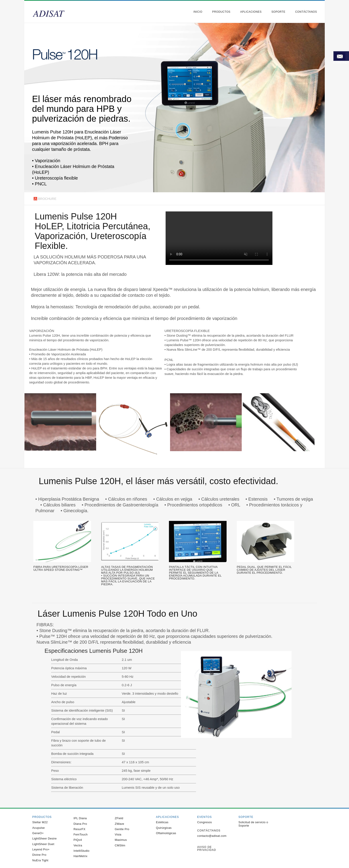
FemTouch (80, 834)
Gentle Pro (122, 829)
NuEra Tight (40, 860)
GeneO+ (38, 833)
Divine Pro (39, 855)
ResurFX (79, 829)
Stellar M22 (40, 822)
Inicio (198, 12)
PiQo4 (78, 840)
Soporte (278, 12)
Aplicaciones (251, 12)
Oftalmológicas (166, 833)
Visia (118, 834)
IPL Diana (80, 818)
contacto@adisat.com (212, 836)
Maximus (121, 840)
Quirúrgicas (164, 828)
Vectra (78, 845)
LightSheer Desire (45, 838)
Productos (221, 12)
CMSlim (120, 845)
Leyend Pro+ (41, 849)
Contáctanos (306, 12)
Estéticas (162, 822)
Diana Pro (80, 824)
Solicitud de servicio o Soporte (253, 824)
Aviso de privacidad (207, 849)
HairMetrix (80, 856)
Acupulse (39, 828)
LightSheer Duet (43, 844)
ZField (119, 818)
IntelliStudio (81, 851)
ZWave (120, 824)
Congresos (205, 822)
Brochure (43, 199)
